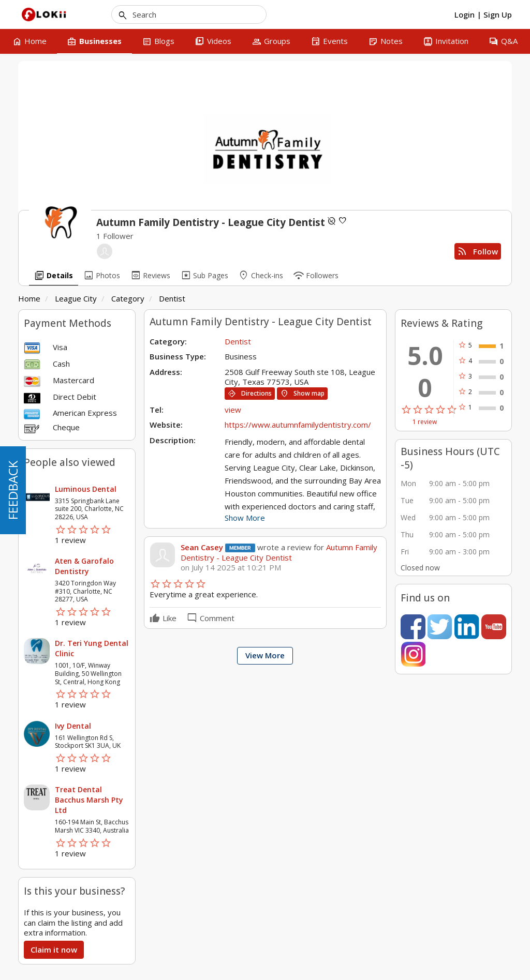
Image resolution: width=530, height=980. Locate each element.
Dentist (172, 298)
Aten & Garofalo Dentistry (84, 566)
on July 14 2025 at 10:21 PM (231, 568)
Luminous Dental (86, 489)
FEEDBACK (13, 490)
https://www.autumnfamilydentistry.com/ (298, 425)
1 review (425, 422)
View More (265, 655)
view (233, 410)
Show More (245, 518)
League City (76, 298)
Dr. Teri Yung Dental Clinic (92, 648)
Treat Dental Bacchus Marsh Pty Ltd (89, 800)
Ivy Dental (73, 726)
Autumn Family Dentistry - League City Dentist (279, 552)
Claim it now (54, 949)
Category (128, 298)
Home (29, 298)
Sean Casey (202, 547)
